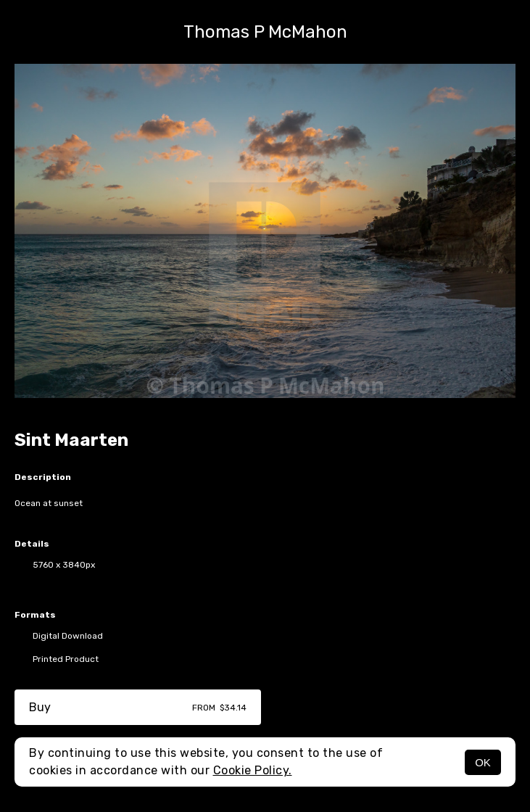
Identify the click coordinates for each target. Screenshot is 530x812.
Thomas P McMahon (265, 32)
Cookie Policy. (253, 770)
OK (483, 762)
